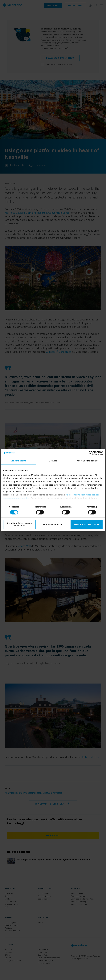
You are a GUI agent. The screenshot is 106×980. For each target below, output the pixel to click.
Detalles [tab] (53, 461)
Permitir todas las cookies (87, 524)
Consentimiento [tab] (18, 461)
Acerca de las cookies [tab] (88, 461)
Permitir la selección (53, 524)
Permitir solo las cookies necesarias (19, 524)
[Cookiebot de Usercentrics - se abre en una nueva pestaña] (91, 453)
